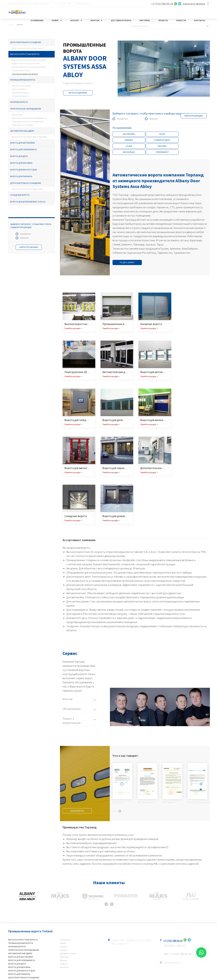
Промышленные (76, 560)
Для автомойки (75, 597)
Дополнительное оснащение (26, 42)
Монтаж (95, 20)
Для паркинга (74, 614)
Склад (129, 146)
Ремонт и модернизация (72, 721)
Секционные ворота (21, 93)
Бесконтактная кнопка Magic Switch (28, 48)
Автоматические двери (22, 131)
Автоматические (76, 593)
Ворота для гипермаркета (24, 149)
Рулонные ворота (19, 89)
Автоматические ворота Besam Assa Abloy (30, 137)
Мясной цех (129, 152)
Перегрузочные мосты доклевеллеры (28, 121)
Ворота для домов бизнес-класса (28, 202)
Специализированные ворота (25, 74)
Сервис (55, 20)
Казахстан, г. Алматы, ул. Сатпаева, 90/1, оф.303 (29, 3)
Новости (181, 20)
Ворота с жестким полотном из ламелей (29, 60)
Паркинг (129, 140)
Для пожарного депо (78, 577)
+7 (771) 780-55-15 (162, 4)
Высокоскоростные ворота (25, 54)
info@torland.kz (83, 3)
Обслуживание (72, 709)
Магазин (162, 146)
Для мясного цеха (77, 618)
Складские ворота (20, 195)
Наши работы (77, 811)
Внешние (24, 238)
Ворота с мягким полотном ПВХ (26, 63)
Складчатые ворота (20, 96)
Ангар (162, 134)
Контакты (200, 20)
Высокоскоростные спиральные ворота (29, 67)
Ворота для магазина (21, 163)
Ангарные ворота (19, 102)
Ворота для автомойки (22, 143)
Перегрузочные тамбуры (22, 125)
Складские (72, 626)
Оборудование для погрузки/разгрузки (89, 572)
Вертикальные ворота (21, 86)
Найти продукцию (29, 247)
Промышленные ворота (23, 80)
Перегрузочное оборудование (26, 109)
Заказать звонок (194, 4)
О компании (37, 20)
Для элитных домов (77, 601)
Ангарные (72, 568)
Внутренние (26, 234)
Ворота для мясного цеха (24, 170)
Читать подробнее (78, 93)
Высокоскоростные (78, 552)
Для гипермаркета (77, 610)
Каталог (75, 20)
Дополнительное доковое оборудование (29, 118)
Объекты (163, 20)
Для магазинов (75, 585)
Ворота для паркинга (21, 176)
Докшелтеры (17, 115)
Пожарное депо (162, 140)
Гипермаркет (162, 152)
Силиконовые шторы (21, 70)
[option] (135, 69)
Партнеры (145, 20)
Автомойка (129, 134)
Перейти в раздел (72, 328)
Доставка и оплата (121, 20)
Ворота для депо (19, 156)
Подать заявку (127, 262)
